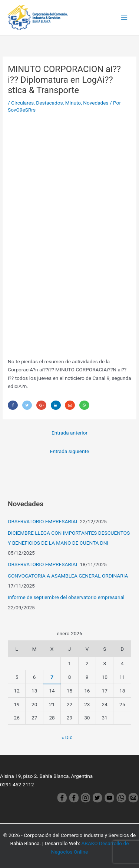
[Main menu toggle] (124, 18)
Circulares (22, 103)
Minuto (73, 103)
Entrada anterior (69, 433)
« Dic (67, 737)
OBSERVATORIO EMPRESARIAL (43, 521)
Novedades (96, 103)
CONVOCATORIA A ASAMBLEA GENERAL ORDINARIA (68, 576)
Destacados (49, 103)
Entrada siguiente (70, 451)
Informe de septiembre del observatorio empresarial (66, 597)
